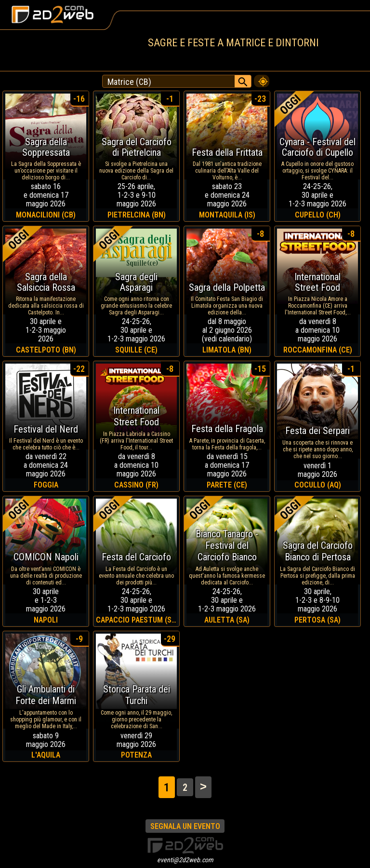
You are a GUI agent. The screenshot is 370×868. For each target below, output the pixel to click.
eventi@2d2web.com (185, 860)
